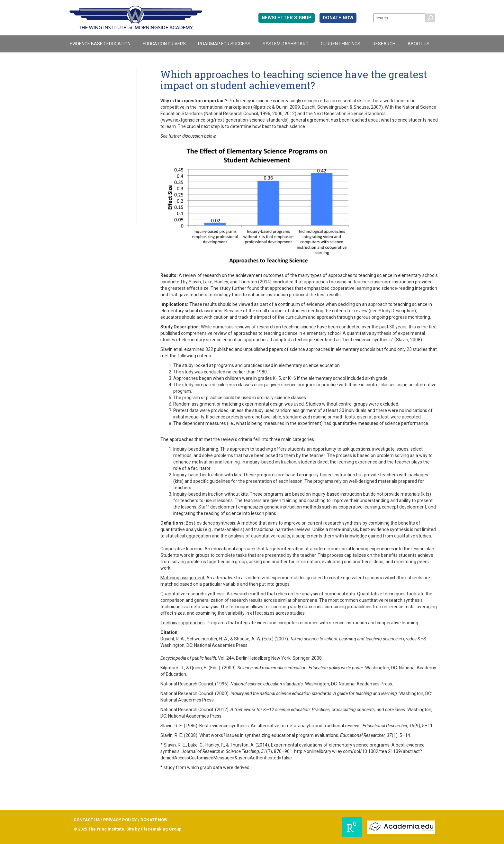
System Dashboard (286, 44)
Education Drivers (164, 44)
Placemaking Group (161, 829)
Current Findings (341, 44)
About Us (419, 44)
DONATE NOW (338, 18)
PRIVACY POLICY (120, 820)
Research (384, 44)
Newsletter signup (287, 18)
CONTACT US (87, 820)
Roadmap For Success (224, 44)
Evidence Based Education (100, 44)
